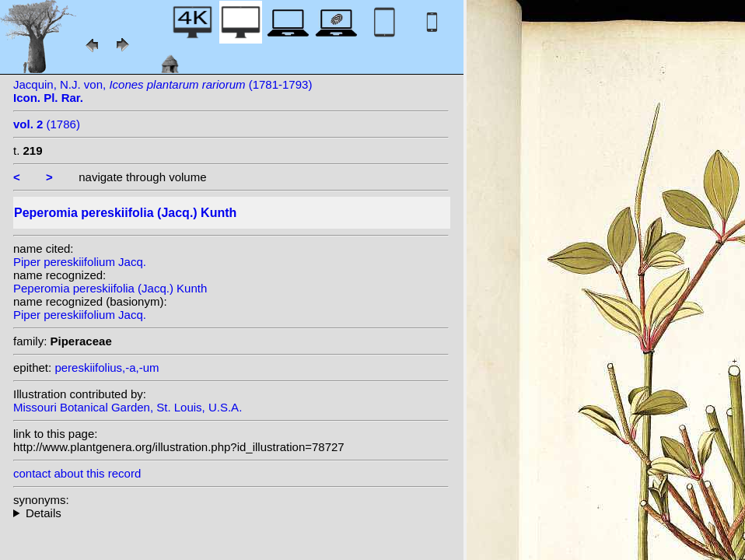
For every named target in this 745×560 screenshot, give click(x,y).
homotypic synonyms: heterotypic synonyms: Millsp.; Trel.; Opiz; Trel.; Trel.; (231, 513)
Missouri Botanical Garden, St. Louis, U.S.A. (128, 407)
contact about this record (77, 473)
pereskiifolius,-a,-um (107, 367)
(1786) (47, 124)
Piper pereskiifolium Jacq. (80, 262)
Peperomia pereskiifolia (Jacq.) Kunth (110, 288)
